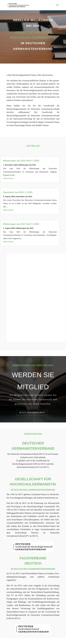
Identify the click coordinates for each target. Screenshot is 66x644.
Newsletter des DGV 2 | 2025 (18, 192)
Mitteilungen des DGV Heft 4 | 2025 (21, 161)
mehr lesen (8, 178)
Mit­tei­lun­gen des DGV (27, 165)
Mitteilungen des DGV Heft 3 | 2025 (21, 224)
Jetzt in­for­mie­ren (32, 412)
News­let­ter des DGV (24, 197)
